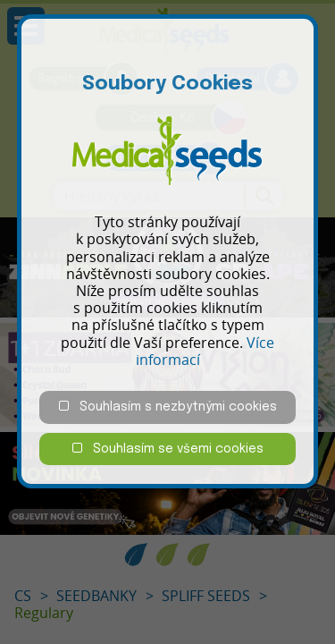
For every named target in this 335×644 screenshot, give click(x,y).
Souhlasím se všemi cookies (168, 449)
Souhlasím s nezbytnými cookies (168, 407)
